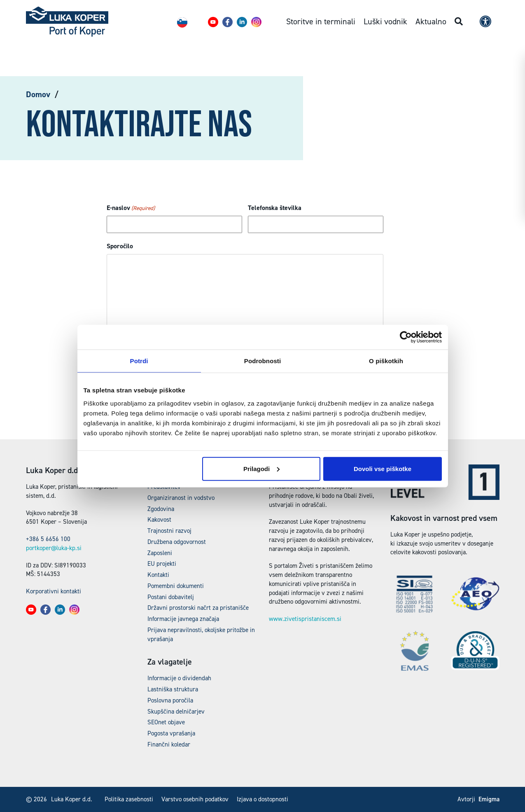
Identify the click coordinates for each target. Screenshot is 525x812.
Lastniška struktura (173, 689)
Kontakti (158, 575)
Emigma (489, 799)
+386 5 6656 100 (48, 539)
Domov (38, 94)
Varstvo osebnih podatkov (195, 799)
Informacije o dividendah (179, 678)
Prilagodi (261, 468)
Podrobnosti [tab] (262, 361)
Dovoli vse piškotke (383, 468)
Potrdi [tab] (139, 361)
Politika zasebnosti (129, 799)
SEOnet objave (166, 722)
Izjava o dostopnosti (262, 799)
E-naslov (131, 208)
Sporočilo (120, 246)
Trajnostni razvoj (169, 531)
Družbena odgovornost (177, 542)
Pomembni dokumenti (176, 586)
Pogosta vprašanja (171, 733)
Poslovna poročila (170, 700)
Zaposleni (160, 553)
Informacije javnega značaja (183, 619)
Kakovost (159, 520)
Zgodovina (161, 509)
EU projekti (162, 564)
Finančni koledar (169, 744)
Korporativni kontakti (54, 591)
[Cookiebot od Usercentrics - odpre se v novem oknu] (406, 337)
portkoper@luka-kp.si (54, 548)
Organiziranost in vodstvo (181, 498)
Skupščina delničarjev (176, 712)
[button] (213, 22)
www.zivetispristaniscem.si (305, 619)
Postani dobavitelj (171, 597)
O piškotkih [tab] (386, 361)
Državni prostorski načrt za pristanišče (198, 608)
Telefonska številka (275, 208)
